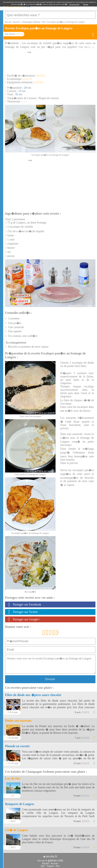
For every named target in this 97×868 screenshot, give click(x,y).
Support (50, 866)
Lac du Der (13, 778)
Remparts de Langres (20, 804)
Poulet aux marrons (18, 721)
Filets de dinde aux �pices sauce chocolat (33, 695)
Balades (46, 863)
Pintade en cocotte (17, 746)
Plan (58, 866)
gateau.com (56, 860)
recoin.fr (52, 856)
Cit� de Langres (17, 830)
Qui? (43, 866)
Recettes (55, 863)
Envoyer (50, 679)
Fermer (86, 4)
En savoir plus (74, 4)
